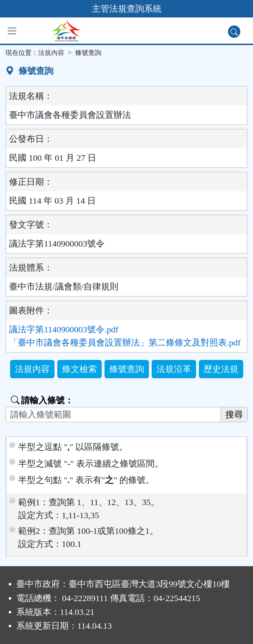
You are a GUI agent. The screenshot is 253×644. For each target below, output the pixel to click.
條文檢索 (79, 369)
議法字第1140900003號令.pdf (64, 329)
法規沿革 (174, 369)
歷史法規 (221, 369)
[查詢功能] (234, 32)
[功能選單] (12, 31)
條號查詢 (127, 369)
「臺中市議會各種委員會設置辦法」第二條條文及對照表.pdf (125, 343)
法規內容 (51, 53)
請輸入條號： (42, 400)
